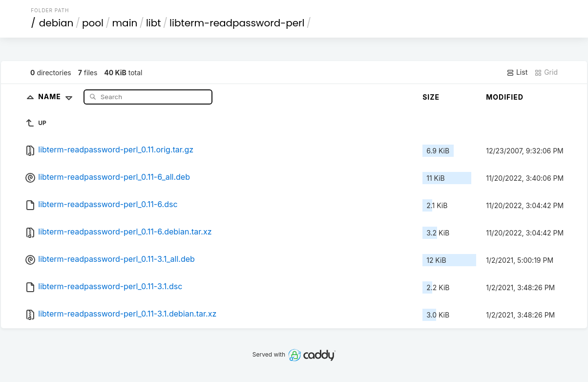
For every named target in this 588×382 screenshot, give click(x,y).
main (125, 23)
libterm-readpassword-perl (237, 23)
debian (56, 23)
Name (57, 96)
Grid (546, 72)
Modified (505, 97)
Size (431, 97)
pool (93, 23)
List (517, 72)
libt (154, 23)
